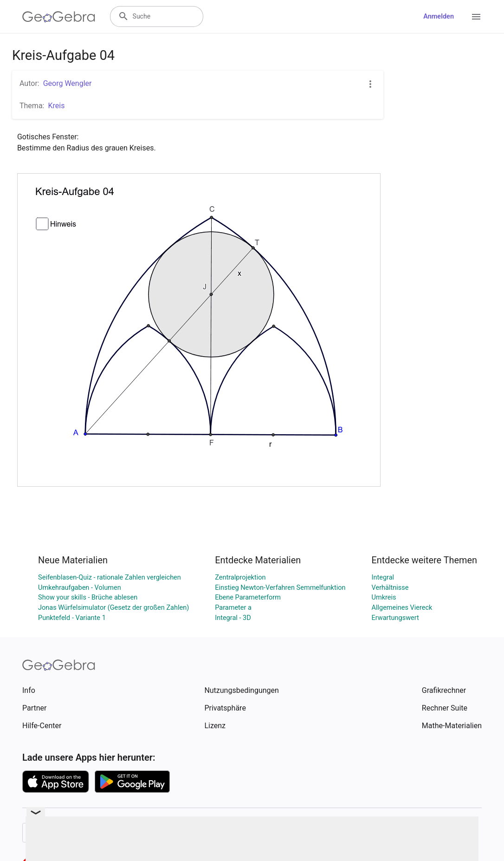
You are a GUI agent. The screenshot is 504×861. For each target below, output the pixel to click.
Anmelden (439, 16)
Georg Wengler (68, 83)
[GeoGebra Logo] (59, 17)
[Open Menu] (476, 17)
